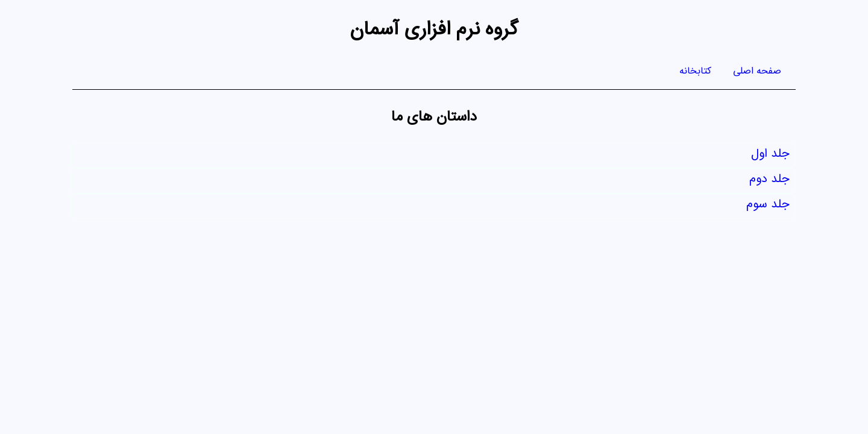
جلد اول (770, 156)
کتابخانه (695, 73)
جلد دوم (769, 181)
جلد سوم (768, 206)
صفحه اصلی (757, 73)
